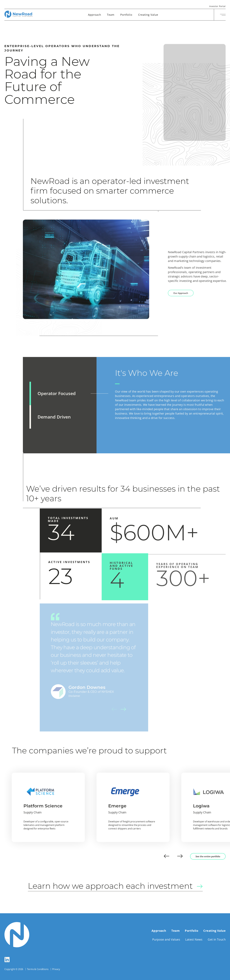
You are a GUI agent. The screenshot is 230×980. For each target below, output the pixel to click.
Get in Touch (217, 939)
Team (111, 15)
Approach (95, 15)
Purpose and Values (166, 939)
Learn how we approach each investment (121, 886)
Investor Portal (217, 6)
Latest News (194, 939)
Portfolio (126, 15)
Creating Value (148, 15)
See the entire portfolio (208, 856)
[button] (166, 856)
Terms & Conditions (38, 969)
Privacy (56, 969)
